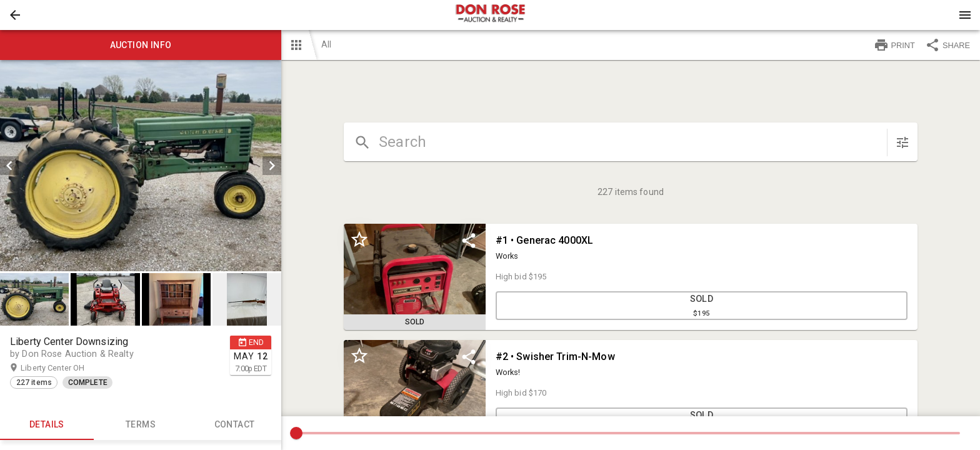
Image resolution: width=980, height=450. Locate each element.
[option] (141, 166)
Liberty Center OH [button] (65, 368)
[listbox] (141, 166)
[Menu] (965, 15)
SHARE (947, 45)
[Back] (15, 15)
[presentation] (490, 15)
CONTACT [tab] (234, 425)
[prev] (9, 166)
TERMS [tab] (141, 425)
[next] (272, 166)
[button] (15, 15)
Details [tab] (47, 425)
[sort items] (902, 142)
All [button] (326, 44)
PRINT (894, 45)
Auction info (141, 45)
